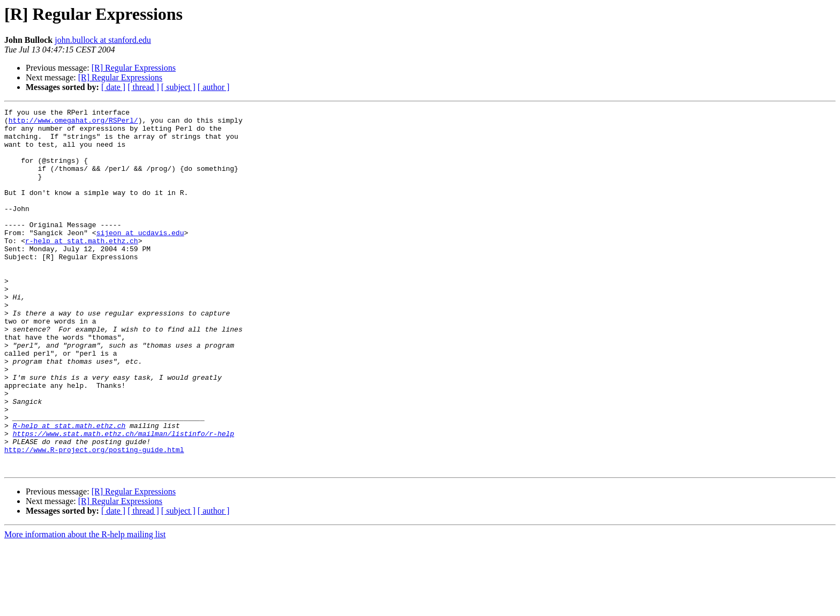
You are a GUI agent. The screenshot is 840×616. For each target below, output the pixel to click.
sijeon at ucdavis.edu (140, 258)
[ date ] (113, 87)
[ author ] (214, 87)
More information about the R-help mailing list (85, 607)
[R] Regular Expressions (134, 68)
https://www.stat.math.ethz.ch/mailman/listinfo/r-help (123, 499)
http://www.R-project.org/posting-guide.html (94, 519)
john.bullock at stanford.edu (103, 40)
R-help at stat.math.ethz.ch (69, 490)
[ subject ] (178, 87)
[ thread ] (143, 87)
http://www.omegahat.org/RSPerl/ (73, 123)
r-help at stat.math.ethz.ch (82, 268)
